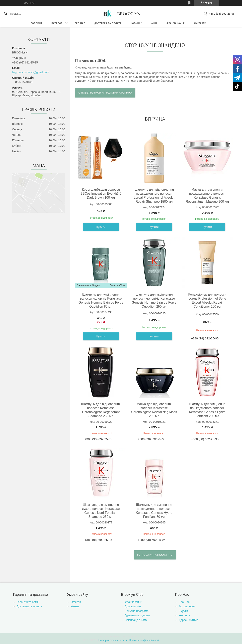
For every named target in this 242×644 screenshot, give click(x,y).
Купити (101, 227)
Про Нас (184, 602)
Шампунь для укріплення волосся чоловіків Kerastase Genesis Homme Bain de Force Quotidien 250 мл (154, 300)
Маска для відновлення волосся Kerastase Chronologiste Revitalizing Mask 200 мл (154, 410)
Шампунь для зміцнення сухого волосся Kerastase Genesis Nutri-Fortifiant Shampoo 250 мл (101, 511)
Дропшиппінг (133, 606)
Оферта (76, 602)
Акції (154, 23)
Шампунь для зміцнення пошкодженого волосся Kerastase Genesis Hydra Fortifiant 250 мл (207, 410)
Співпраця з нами (136, 620)
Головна (37, 23)
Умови (75, 606)
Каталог (57, 23)
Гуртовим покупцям (137, 615)
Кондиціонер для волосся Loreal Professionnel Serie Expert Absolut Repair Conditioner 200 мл (207, 300)
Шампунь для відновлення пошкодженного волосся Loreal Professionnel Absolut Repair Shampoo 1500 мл (154, 196)
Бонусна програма (137, 611)
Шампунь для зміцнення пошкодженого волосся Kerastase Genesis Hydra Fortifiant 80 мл (154, 511)
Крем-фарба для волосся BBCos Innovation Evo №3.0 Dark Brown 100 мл (101, 194)
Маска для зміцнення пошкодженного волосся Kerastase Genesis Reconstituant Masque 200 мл (207, 196)
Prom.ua (140, 637)
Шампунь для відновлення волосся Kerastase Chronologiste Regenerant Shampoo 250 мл (101, 410)
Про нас (80, 23)
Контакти (200, 23)
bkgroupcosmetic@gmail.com (31, 72)
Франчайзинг (176, 23)
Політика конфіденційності (144, 640)
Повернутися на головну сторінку (106, 93)
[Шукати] (6, 14)
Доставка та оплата (108, 23)
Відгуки (183, 611)
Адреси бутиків (188, 620)
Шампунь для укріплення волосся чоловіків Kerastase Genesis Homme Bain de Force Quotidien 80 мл (101, 300)
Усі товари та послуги (153, 555)
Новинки (136, 23)
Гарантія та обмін (28, 602)
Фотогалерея (187, 606)
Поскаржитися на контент (113, 640)
